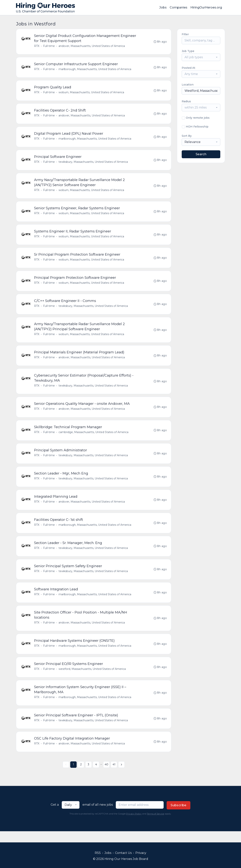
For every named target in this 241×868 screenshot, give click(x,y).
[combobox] (201, 57)
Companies (178, 7)
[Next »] (121, 776)
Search (201, 154)
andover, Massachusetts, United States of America (92, 46)
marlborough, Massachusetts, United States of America (95, 70)
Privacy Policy (134, 825)
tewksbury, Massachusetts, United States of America (93, 164)
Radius (186, 101)
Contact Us (123, 853)
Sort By (187, 136)
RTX (37, 46)
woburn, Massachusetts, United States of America (92, 93)
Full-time (49, 46)
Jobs (163, 7)
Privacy (141, 853)
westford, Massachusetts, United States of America (92, 679)
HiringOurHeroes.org (206, 7)
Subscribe (178, 816)
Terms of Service (156, 825)
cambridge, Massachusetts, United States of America (94, 438)
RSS (98, 853)
